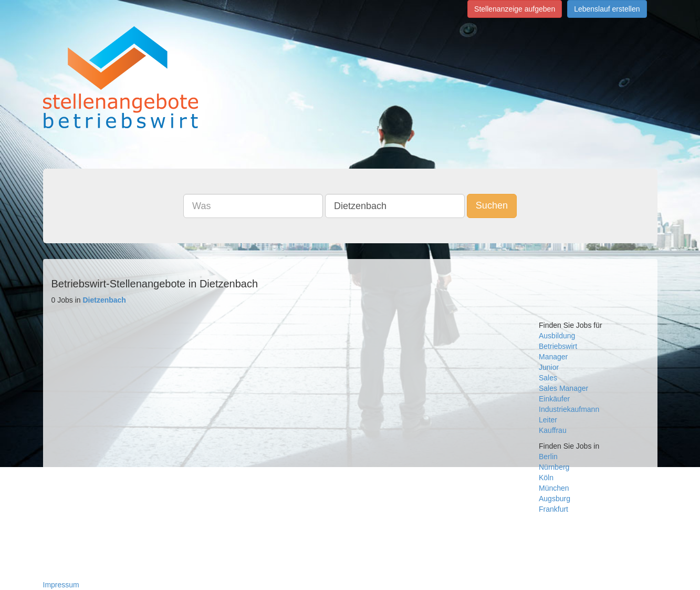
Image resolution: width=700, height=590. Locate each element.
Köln (546, 478)
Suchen (492, 205)
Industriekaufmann (569, 409)
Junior (549, 367)
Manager (553, 357)
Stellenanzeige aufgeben (515, 9)
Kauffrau (553, 430)
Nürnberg (554, 467)
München (554, 488)
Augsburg (555, 499)
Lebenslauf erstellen (607, 9)
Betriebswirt (558, 346)
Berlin (548, 457)
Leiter (548, 420)
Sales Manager (563, 388)
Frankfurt (553, 509)
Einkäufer (554, 399)
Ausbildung (557, 336)
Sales (548, 378)
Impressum (61, 585)
